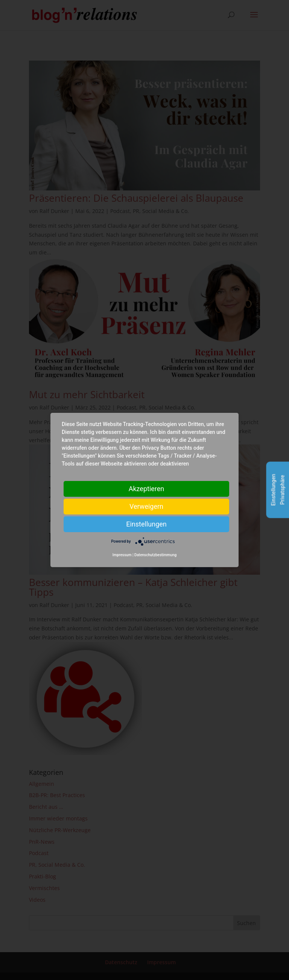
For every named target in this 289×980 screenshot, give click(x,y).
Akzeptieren (147, 489)
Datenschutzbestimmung (155, 555)
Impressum (122, 555)
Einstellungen (146, 524)
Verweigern (146, 506)
